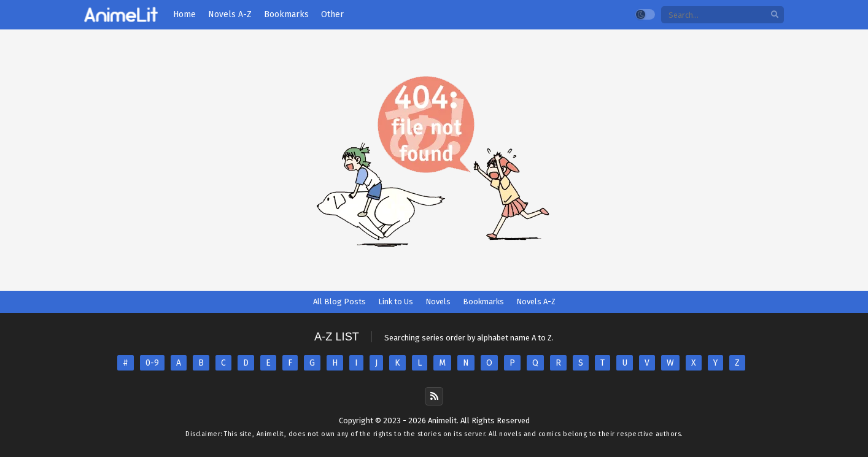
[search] (775, 15)
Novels (438, 301)
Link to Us (396, 301)
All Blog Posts (339, 301)
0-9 (152, 363)
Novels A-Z (536, 301)
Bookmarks (483, 301)
